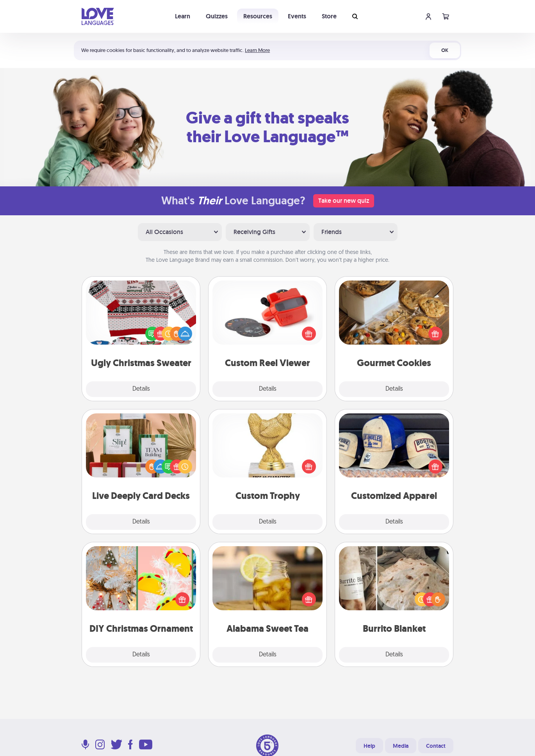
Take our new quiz (344, 201)
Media (401, 746)
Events (297, 16)
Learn (183, 16)
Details (141, 389)
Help (369, 746)
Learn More (257, 50)
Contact (436, 746)
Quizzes (217, 16)
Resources (258, 16)
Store (329, 16)
